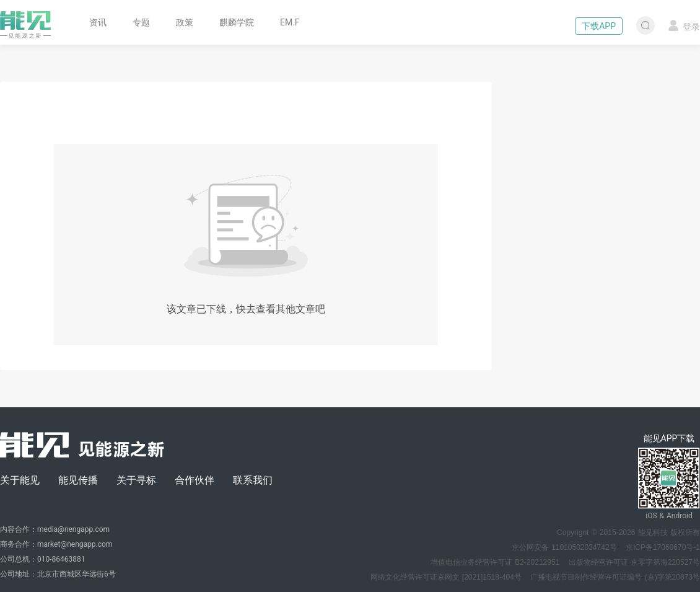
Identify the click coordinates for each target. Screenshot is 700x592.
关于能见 (20, 480)
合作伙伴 (195, 480)
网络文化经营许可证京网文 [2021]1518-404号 (446, 577)
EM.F (290, 22)
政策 (185, 22)
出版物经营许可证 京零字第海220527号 (634, 562)
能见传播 (78, 480)
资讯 (98, 22)
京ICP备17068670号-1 (663, 547)
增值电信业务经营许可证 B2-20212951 (495, 562)
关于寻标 (136, 480)
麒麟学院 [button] (237, 22)
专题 (141, 22)
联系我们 (253, 480)
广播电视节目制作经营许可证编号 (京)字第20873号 (615, 577)
